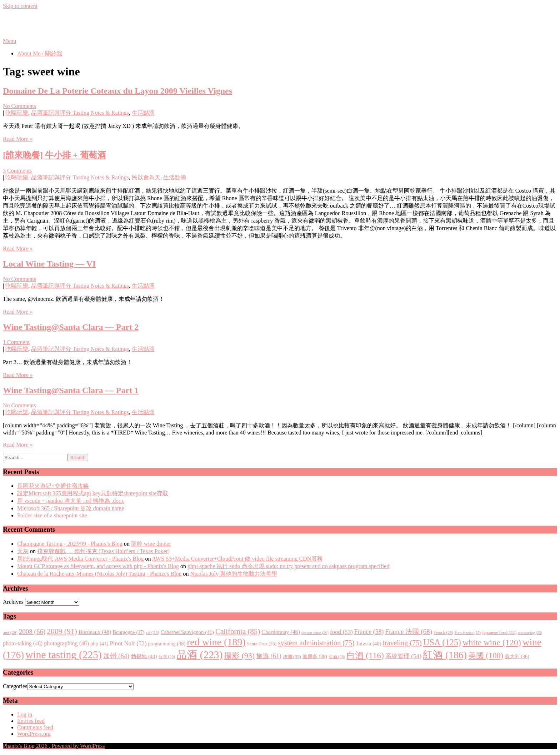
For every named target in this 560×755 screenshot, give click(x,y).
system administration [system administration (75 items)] (316, 643)
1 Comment (16, 342)
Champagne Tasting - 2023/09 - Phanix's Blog (70, 544)
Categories (15, 686)
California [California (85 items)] (238, 631)
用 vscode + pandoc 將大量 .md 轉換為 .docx (71, 501)
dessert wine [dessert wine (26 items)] (315, 632)
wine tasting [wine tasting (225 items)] (63, 655)
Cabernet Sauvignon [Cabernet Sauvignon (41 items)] (187, 632)
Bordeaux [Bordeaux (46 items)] (95, 632)
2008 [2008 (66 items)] (32, 632)
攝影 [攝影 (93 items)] (239, 656)
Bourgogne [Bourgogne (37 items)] (129, 632)
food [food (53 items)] (341, 632)
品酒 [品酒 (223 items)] (199, 655)
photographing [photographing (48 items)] (66, 644)
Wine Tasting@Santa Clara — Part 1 (71, 390)
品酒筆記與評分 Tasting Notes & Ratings (80, 113)
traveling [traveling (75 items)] (402, 643)
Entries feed (31, 721)
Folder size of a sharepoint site (52, 515)
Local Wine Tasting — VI (49, 264)
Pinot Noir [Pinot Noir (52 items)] (128, 643)
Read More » (18, 139)
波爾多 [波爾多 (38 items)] (315, 656)
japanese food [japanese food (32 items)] (499, 632)
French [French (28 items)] (443, 633)
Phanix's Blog (36, 23)
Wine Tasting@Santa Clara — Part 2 (71, 327)
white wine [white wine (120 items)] (492, 642)
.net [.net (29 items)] (10, 632)
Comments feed (35, 727)
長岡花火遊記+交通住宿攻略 (53, 486)
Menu (9, 41)
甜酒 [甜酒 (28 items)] (337, 657)
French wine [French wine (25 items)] (468, 633)
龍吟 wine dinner (151, 544)
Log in (25, 714)
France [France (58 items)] (369, 632)
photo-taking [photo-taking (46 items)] (23, 643)
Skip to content (20, 6)
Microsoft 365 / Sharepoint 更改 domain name (71, 508)
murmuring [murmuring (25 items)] (530, 633)
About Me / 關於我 (40, 53)
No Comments (19, 106)
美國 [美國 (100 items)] (486, 655)
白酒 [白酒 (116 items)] (365, 655)
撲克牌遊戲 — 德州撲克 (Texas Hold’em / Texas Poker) (103, 551)
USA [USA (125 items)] (442, 642)
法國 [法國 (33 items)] (292, 657)
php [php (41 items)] (99, 644)
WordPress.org (34, 734)
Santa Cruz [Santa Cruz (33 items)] (262, 644)
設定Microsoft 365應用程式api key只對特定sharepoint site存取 (93, 493)
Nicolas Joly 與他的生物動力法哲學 (234, 574)
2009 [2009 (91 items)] (62, 631)
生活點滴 (143, 113)
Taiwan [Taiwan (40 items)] (368, 644)
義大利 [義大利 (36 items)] (517, 657)
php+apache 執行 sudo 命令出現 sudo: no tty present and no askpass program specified (288, 566)
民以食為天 (146, 177)
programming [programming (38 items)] (167, 644)
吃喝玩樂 (17, 113)
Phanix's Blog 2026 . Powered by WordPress (54, 746)
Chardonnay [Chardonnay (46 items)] (281, 632)
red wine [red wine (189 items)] (216, 642)
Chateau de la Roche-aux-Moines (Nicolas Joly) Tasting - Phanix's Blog (99, 574)
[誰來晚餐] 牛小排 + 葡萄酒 (54, 155)
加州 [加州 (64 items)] (116, 656)
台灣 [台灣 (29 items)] (167, 657)
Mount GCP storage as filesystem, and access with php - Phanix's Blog (98, 566)
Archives (13, 602)
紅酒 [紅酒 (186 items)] (445, 655)
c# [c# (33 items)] (153, 632)
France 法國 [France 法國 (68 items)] (409, 632)
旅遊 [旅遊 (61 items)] (269, 656)
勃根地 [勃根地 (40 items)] (144, 656)
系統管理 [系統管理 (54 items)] (403, 656)
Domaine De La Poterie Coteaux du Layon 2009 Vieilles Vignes (117, 91)
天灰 (23, 551)
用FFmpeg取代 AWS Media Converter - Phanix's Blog (80, 559)
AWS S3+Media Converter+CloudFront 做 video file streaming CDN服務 (237, 559)
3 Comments (17, 171)
